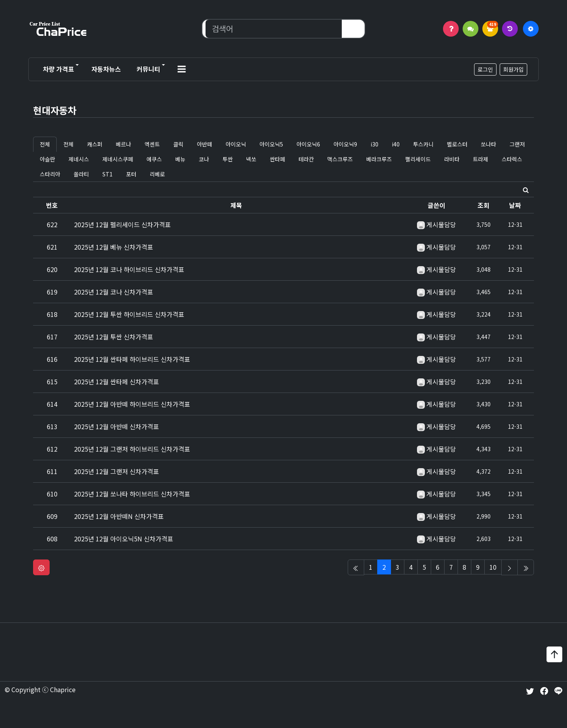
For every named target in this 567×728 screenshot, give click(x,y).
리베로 (157, 174)
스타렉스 (512, 159)
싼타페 (277, 159)
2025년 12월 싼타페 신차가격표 (117, 382)
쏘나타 (488, 144)
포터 (131, 174)
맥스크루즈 (340, 159)
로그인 (485, 69)
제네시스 (79, 159)
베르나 (123, 144)
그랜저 (517, 144)
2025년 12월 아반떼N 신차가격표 (119, 516)
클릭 (178, 144)
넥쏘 (251, 159)
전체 (45, 144)
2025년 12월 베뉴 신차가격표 (114, 247)
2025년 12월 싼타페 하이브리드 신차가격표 (132, 359)
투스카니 (423, 144)
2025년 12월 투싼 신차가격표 (114, 337)
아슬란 (47, 159)
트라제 (481, 159)
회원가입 (513, 69)
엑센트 (152, 144)
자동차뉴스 (106, 69)
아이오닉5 (271, 144)
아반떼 (205, 144)
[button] (182, 69)
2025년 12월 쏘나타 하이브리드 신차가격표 (132, 494)
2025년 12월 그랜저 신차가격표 (117, 471)
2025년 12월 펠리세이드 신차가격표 (122, 224)
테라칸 (306, 159)
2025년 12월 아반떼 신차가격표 (117, 426)
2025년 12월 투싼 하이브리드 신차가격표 (129, 314)
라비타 (452, 159)
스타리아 (50, 174)
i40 (396, 144)
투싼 (228, 159)
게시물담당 (441, 224)
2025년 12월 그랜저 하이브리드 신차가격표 (132, 449)
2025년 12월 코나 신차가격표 (114, 292)
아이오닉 (236, 144)
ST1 (107, 174)
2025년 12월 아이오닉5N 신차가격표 (124, 539)
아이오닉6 (308, 144)
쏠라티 (81, 174)
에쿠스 (154, 159)
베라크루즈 (379, 159)
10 (493, 567)
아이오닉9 (345, 144)
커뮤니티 (148, 69)
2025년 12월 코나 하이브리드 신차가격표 (129, 269)
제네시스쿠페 (118, 159)
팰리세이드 (418, 159)
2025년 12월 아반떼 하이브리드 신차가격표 (132, 404)
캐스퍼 (95, 144)
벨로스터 (457, 144)
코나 (204, 159)
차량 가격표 (58, 69)
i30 (374, 144)
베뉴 (180, 159)
